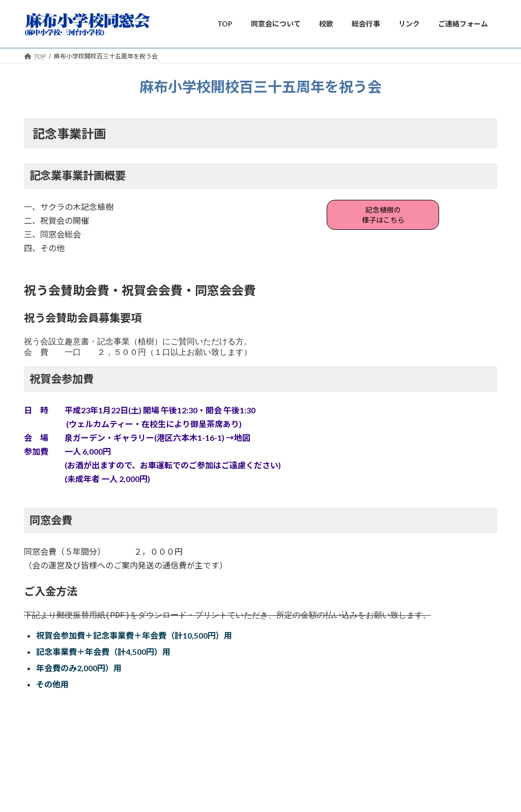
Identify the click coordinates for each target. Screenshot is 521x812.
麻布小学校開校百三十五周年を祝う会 (102, 711)
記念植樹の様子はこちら (383, 217)
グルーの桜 (49, 733)
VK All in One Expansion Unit (326, 776)
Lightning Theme (258, 776)
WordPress (206, 776)
